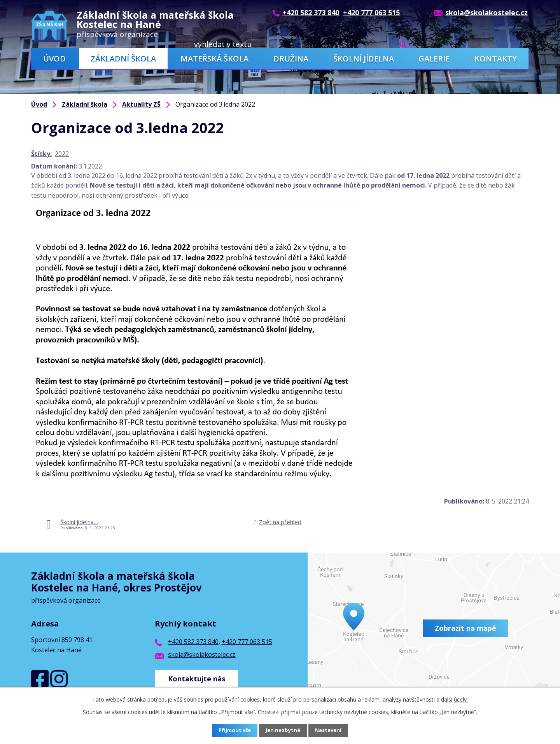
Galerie (434, 59)
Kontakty (496, 59)
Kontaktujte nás (198, 677)
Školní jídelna (364, 59)
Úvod (54, 59)
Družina (291, 59)
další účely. (454, 699)
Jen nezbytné (283, 731)
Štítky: (41, 154)
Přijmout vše (233, 731)
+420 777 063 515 (247, 642)
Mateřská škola (214, 59)
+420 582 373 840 (193, 642)
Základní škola (123, 59)
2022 (62, 154)
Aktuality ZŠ (141, 104)
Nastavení (330, 731)
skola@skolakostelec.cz (202, 655)
